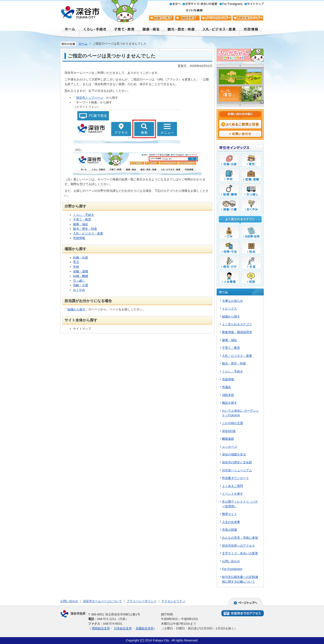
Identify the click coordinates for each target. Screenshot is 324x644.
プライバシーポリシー (142, 601)
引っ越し (79, 281)
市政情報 (79, 238)
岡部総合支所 (101, 628)
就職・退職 (81, 271)
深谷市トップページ (90, 98)
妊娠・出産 (81, 257)
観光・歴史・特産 (85, 229)
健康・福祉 (81, 224)
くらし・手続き (84, 215)
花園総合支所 (145, 628)
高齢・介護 (81, 285)
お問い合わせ (69, 601)
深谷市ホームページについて (102, 601)
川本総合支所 (123, 628)
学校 (76, 267)
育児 (76, 262)
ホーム (83, 44)
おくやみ (79, 290)
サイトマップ (82, 329)
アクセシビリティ (173, 601)
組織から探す (76, 309)
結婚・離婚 (81, 276)
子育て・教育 (82, 219)
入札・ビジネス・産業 (88, 233)
